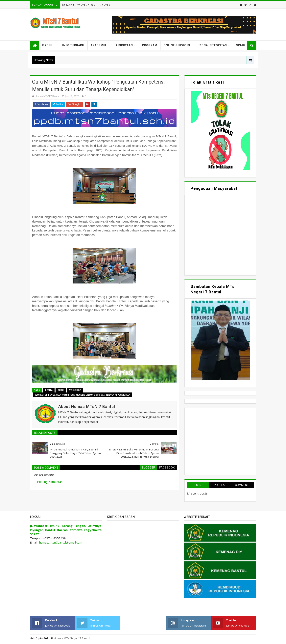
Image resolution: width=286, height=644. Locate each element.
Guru (61, 390)
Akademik (98, 45)
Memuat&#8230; (220, 235)
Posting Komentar (50, 482)
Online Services (177, 45)
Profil (48, 45)
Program (150, 45)
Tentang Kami (87, 5)
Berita (49, 390)
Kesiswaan (124, 45)
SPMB (240, 45)
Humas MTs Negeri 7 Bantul (72, 638)
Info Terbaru (73, 45)
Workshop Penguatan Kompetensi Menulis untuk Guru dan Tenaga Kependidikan (83, 395)
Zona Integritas (213, 45)
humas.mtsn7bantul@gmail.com (61, 542)
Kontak (105, 5)
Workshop (75, 390)
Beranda (68, 5)
